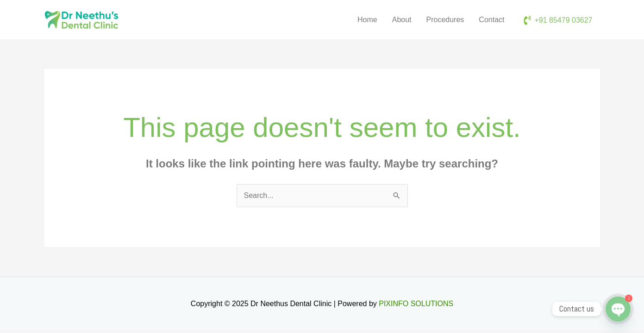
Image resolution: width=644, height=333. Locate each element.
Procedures (445, 20)
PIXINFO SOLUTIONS (416, 304)
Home (367, 20)
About (402, 20)
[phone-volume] (557, 20)
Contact (491, 20)
